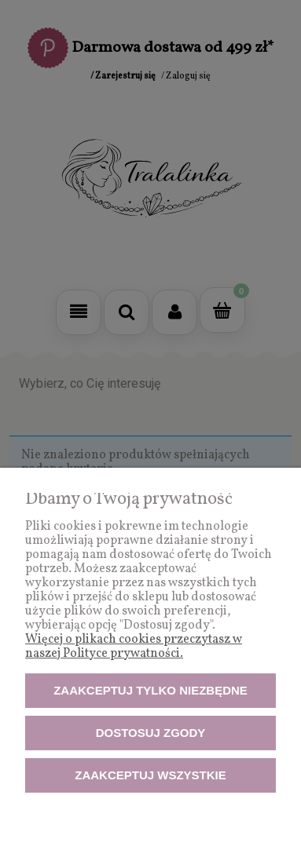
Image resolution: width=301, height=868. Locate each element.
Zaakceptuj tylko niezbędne (150, 690)
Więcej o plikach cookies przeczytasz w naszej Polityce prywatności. (134, 647)
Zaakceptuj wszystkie (150, 775)
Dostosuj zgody (151, 733)
